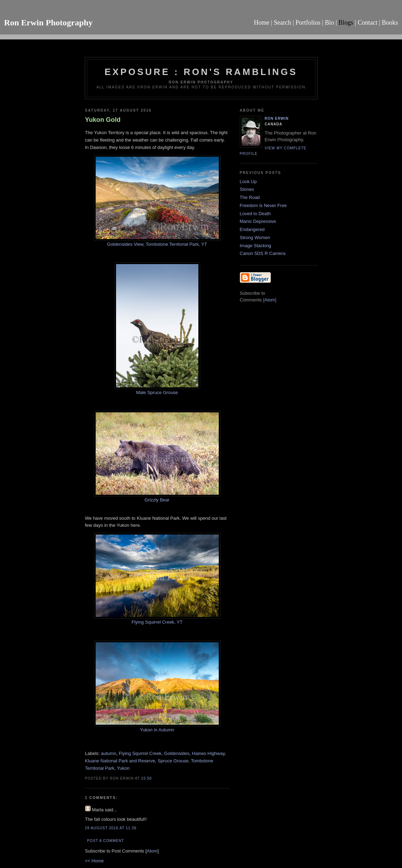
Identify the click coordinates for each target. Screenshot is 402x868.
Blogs (346, 23)
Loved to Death (255, 214)
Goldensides (177, 753)
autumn (109, 753)
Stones (247, 189)
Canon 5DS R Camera (263, 253)
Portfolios (308, 23)
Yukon (123, 768)
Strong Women (255, 238)
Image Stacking (256, 246)
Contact (368, 23)
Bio (330, 23)
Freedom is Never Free (263, 205)
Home (262, 23)
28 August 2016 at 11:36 (111, 828)
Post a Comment (106, 841)
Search (282, 23)
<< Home (94, 861)
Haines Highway (208, 753)
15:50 (146, 778)
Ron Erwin (277, 118)
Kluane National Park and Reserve (120, 761)
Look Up (248, 182)
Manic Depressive (258, 221)
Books (390, 23)
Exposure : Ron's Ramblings (201, 72)
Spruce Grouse (173, 761)
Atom (152, 851)
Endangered (252, 229)
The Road (250, 197)
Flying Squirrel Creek (140, 753)
